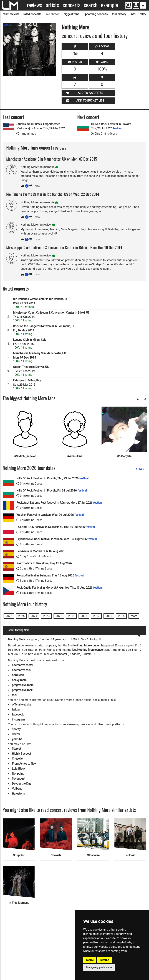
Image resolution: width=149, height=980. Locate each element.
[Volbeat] (130, 834)
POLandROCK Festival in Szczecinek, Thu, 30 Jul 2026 (56, 527)
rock (15, 695)
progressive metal (23, 685)
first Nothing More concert (84, 645)
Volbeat (17, 789)
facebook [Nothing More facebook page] (18, 715)
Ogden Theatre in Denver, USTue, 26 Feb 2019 (31, 369)
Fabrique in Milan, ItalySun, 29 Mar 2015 (27, 383)
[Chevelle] (56, 834)
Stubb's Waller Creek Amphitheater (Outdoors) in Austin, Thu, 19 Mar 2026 (41, 126)
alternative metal (22, 665)
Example (109, 5)
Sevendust (19, 779)
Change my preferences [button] (99, 967)
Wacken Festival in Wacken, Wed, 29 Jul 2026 (50, 515)
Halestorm (18, 794)
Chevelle (17, 759)
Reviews (34, 5)
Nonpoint (18, 774)
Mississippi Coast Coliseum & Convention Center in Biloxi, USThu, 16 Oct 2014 (51, 315)
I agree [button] (90, 960)
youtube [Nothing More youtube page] (17, 739)
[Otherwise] (93, 834)
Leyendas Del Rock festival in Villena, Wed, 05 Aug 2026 (57, 539)
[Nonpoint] (19, 834)
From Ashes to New (24, 764)
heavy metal (20, 680)
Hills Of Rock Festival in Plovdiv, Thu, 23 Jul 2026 (111, 126)
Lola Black (19, 769)
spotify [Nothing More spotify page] (16, 729)
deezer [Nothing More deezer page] (16, 734)
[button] (136, 6)
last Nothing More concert (88, 650)
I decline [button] (104, 960)
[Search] (129, 5)
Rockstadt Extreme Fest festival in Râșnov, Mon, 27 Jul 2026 (59, 503)
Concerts (71, 5)
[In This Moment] (19, 882)
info (133, 14)
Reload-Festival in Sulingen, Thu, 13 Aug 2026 (50, 575)
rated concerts (32, 14)
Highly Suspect (21, 754)
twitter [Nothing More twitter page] (16, 710)
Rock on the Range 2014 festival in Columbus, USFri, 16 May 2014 (44, 328)
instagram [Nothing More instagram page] (18, 720)
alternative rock (22, 670)
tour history (119, 14)
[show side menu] (143, 5)
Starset (16, 749)
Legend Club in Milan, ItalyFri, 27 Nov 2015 (30, 342)
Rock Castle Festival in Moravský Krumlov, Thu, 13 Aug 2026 (59, 588)
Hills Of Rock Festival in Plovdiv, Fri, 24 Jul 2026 (52, 491)
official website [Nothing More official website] (21, 705)
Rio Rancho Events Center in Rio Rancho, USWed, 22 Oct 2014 (41, 301)
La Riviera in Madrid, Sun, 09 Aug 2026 (41, 551)
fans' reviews (11, 14)
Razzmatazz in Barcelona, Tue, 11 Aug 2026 (44, 563)
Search (91, 5)
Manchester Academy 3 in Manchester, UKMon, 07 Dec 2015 (39, 355)
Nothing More (75, 27)
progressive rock (22, 690)
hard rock (18, 675)
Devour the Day (22, 784)
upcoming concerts (96, 14)
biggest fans (71, 14)
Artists (52, 5)
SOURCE (8, 25)
